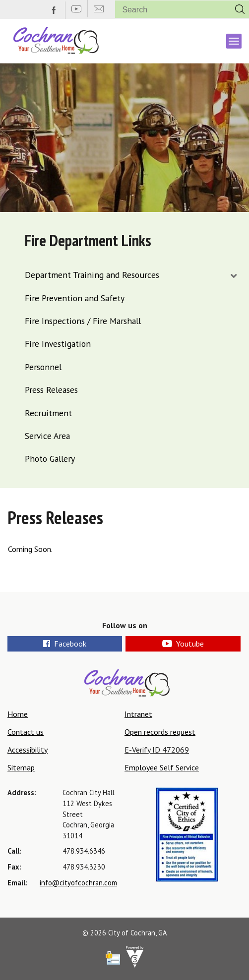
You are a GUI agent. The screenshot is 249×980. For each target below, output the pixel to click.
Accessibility (28, 750)
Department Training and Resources (92, 275)
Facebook (65, 644)
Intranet (138, 714)
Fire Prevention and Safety (75, 298)
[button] (240, 9)
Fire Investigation (58, 344)
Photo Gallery (50, 459)
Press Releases (51, 390)
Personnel (43, 367)
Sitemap (21, 767)
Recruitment (48, 413)
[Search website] (169, 10)
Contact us (26, 732)
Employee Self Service (162, 767)
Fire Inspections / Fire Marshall (83, 321)
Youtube (183, 644)
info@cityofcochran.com (78, 883)
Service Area (47, 436)
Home (18, 714)
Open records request (160, 732)
